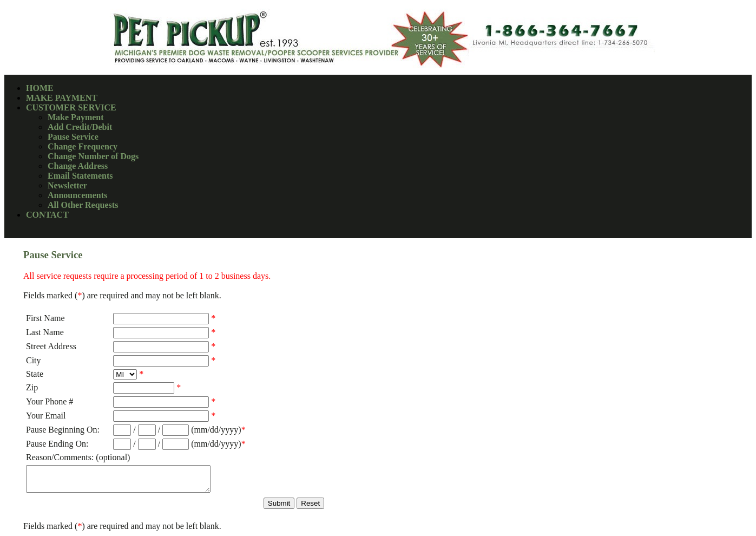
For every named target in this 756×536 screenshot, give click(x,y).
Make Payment (76, 117)
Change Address (78, 166)
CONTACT (47, 215)
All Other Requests (83, 205)
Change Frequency (83, 146)
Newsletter (67, 185)
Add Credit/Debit (80, 127)
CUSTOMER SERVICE (71, 107)
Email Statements (80, 176)
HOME (40, 88)
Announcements (77, 195)
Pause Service (73, 137)
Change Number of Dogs (93, 156)
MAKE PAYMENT (62, 98)
